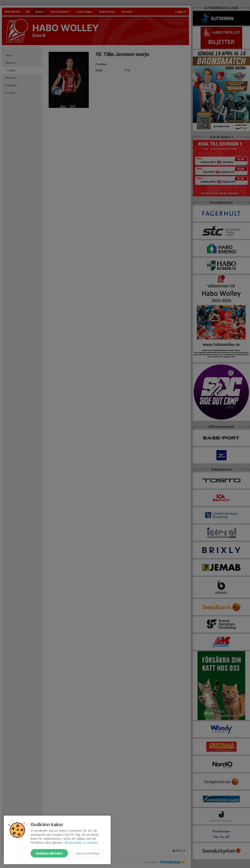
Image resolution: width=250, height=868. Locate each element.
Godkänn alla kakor (49, 853)
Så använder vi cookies (81, 843)
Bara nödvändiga (88, 853)
